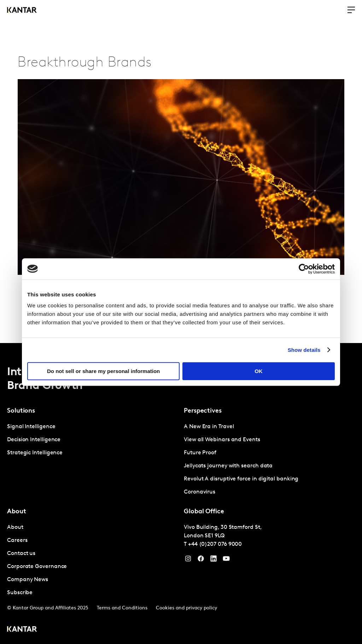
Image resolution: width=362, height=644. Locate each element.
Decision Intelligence (34, 440)
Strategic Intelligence (35, 453)
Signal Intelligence (31, 427)
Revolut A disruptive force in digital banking (241, 479)
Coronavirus (200, 492)
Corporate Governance (37, 567)
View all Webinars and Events (222, 440)
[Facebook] (201, 560)
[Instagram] (188, 560)
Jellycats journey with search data (228, 466)
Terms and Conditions (122, 608)
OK (259, 371)
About (15, 527)
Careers (17, 540)
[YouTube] (214, 560)
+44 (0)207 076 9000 (215, 544)
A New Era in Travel (209, 427)
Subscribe (20, 593)
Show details (304, 350)
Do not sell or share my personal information (103, 371)
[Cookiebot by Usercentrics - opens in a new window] (304, 269)
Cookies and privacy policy (186, 608)
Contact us (21, 554)
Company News (28, 580)
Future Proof (200, 453)
